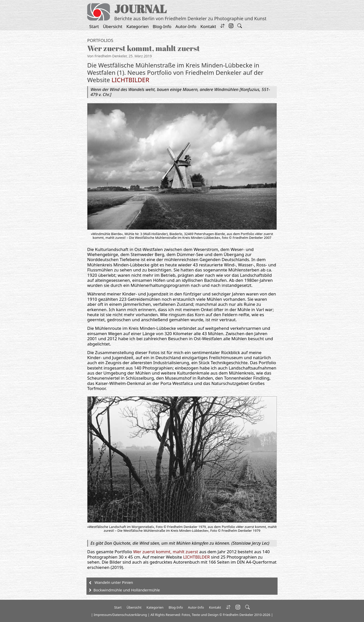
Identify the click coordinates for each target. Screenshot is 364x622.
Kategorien (138, 26)
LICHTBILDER (130, 80)
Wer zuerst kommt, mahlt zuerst (166, 552)
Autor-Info (186, 26)
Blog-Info (162, 26)
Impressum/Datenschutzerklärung (120, 615)
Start (94, 26)
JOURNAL (140, 9)
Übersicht (113, 26)
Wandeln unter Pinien (114, 582)
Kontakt (208, 26)
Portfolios (100, 40)
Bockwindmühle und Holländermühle (127, 590)
